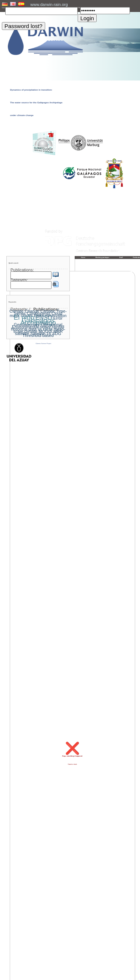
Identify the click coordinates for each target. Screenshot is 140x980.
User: (4, 8)
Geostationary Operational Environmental (37, 326)
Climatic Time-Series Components (40, 312)
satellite (22, 334)
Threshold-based (38, 335)
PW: (79, 8)
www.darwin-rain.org (49, 4)
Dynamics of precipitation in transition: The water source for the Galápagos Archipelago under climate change (36, 103)
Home (83, 257)
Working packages (102, 257)
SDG (57, 334)
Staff (121, 257)
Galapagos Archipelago (38, 322)
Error (58, 318)
